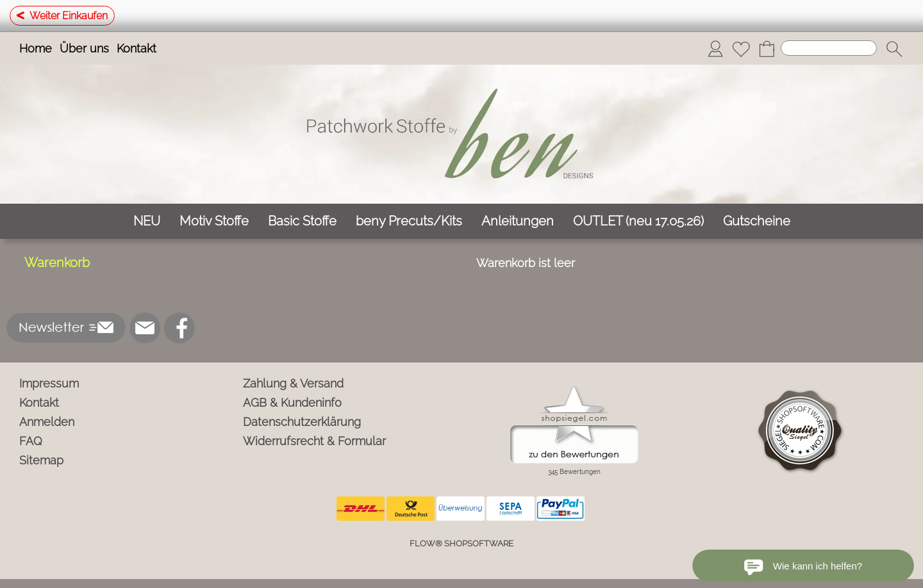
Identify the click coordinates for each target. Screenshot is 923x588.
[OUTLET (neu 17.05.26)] (638, 221)
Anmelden (47, 422)
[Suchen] (829, 48)
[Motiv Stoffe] (214, 221)
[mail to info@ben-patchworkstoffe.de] (145, 328)
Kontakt (137, 48)
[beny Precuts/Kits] (409, 221)
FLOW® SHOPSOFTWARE (462, 543)
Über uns (84, 48)
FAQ (31, 441)
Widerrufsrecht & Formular (314, 441)
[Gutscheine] (757, 221)
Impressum (49, 383)
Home (36, 48)
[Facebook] (179, 328)
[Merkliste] (741, 49)
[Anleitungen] (518, 221)
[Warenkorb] (767, 49)
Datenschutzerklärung (302, 422)
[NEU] (147, 221)
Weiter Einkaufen (62, 16)
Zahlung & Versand (293, 383)
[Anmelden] (715, 49)
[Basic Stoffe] (302, 221)
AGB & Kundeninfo (292, 403)
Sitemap (41, 460)
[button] (894, 49)
